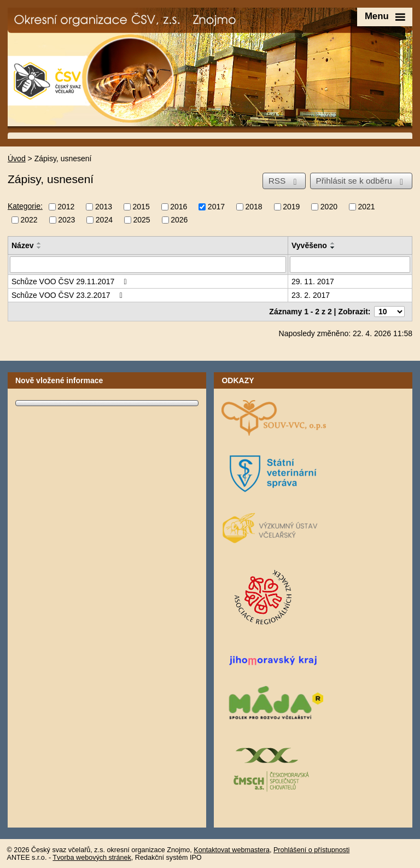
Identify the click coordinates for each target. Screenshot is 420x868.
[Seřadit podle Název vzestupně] (39, 243)
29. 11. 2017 (313, 281)
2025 (141, 220)
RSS (285, 181)
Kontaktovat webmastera (232, 850)
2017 (216, 207)
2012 (66, 207)
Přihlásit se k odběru (361, 181)
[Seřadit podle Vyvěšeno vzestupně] (333, 243)
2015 (141, 207)
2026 (179, 220)
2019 (291, 207)
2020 (329, 207)
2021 (366, 207)
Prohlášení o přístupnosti (311, 850)
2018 (254, 207)
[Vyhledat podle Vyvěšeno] (350, 265)
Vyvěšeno (309, 245)
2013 (104, 207)
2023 (66, 220)
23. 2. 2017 (311, 295)
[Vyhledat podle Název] (148, 265)
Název (22, 245)
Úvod (17, 159)
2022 (29, 220)
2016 (179, 207)
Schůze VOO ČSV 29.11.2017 (71, 281)
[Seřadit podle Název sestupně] (39, 248)
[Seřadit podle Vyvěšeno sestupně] (333, 248)
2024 (104, 220)
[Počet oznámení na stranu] (389, 312)
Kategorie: (25, 206)
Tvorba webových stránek (92, 858)
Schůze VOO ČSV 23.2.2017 (69, 295)
